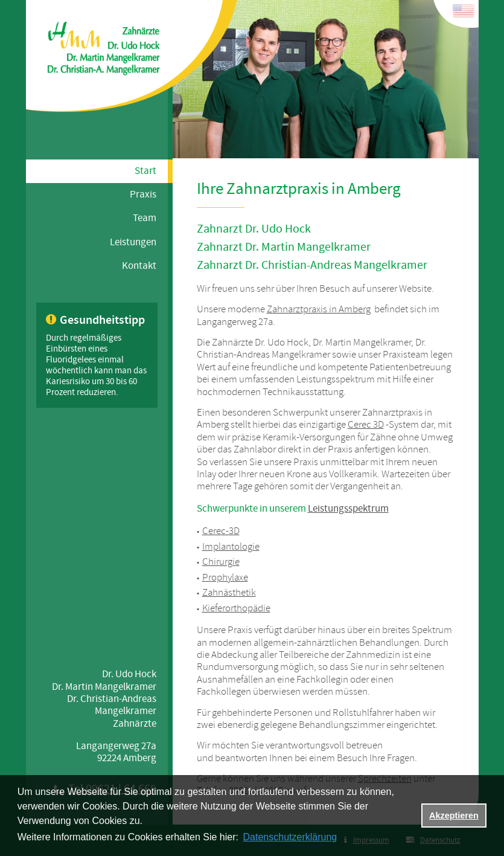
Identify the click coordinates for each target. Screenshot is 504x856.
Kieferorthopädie (236, 609)
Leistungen (133, 242)
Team (145, 218)
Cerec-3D (221, 531)
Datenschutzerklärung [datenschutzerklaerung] (290, 837)
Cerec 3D (366, 425)
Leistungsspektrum (348, 509)
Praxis (143, 195)
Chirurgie (221, 562)
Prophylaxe (225, 578)
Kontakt (139, 266)
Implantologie (231, 547)
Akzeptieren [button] (454, 816)
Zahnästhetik (229, 593)
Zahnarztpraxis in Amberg (319, 310)
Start (145, 171)
